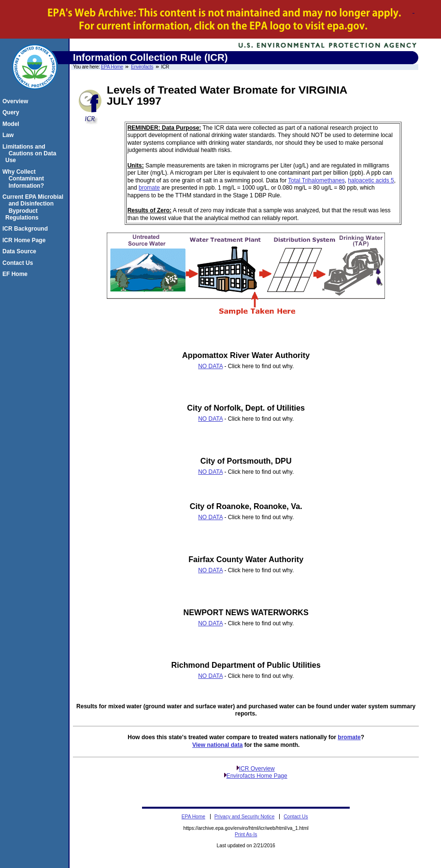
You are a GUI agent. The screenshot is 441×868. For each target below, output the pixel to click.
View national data (217, 745)
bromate (149, 188)
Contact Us (19, 263)
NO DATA (210, 366)
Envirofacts (142, 67)
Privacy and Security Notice (245, 817)
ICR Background (27, 229)
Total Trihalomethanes (316, 180)
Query (12, 112)
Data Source (21, 251)
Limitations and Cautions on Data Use (31, 154)
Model (12, 124)
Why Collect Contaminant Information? (25, 179)
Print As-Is (246, 834)
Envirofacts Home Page (257, 776)
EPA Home (112, 67)
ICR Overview (257, 769)
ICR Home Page (25, 240)
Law (9, 135)
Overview (17, 101)
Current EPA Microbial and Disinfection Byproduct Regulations (34, 207)
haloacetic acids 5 (371, 180)
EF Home (16, 274)
